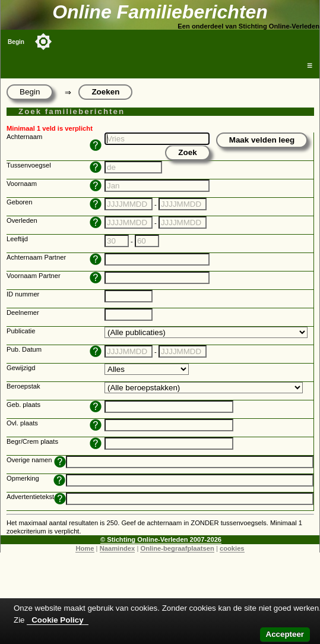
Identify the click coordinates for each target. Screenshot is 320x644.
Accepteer (285, 634)
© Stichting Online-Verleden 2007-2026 (161, 539)
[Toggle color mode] (43, 42)
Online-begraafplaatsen (177, 548)
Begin (16, 42)
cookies (232, 548)
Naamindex (118, 548)
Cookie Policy (57, 620)
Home (85, 548)
